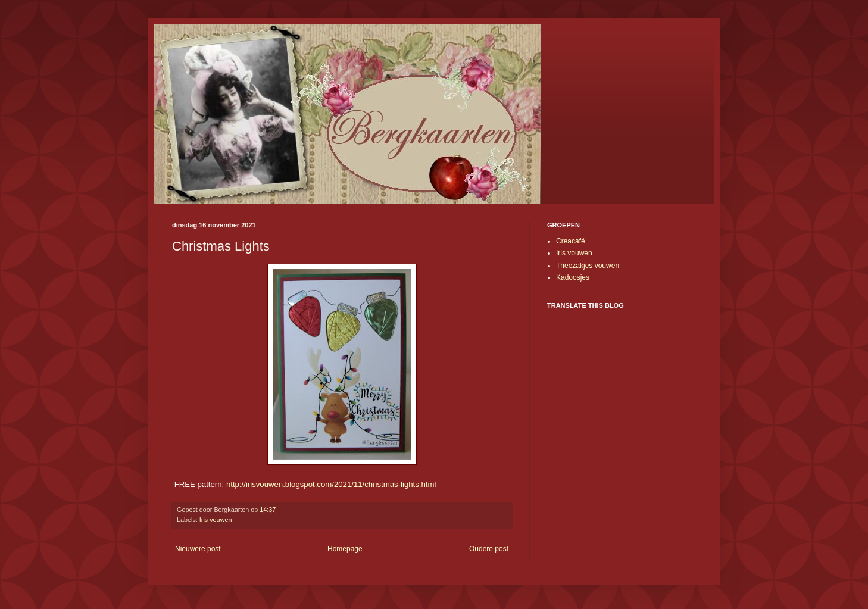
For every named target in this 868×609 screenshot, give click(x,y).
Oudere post (489, 549)
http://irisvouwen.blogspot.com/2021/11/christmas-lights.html (331, 484)
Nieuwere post (198, 549)
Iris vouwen (216, 520)
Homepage (345, 549)
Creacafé (571, 241)
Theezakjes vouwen (588, 266)
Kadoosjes (573, 277)
